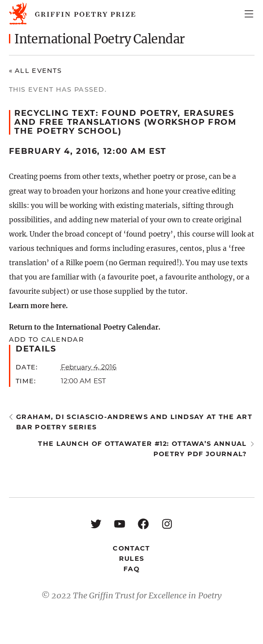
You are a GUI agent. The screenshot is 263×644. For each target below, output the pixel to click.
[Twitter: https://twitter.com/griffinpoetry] (96, 523)
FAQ (131, 569)
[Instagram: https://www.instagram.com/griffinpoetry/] (167, 523)
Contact (131, 548)
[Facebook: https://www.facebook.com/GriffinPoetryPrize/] (143, 523)
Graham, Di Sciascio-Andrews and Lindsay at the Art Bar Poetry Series (134, 422)
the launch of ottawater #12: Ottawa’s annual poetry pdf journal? (142, 449)
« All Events (36, 71)
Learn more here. (38, 306)
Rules (131, 559)
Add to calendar (46, 339)
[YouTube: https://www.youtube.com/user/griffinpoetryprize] (120, 523)
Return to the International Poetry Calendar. (85, 327)
